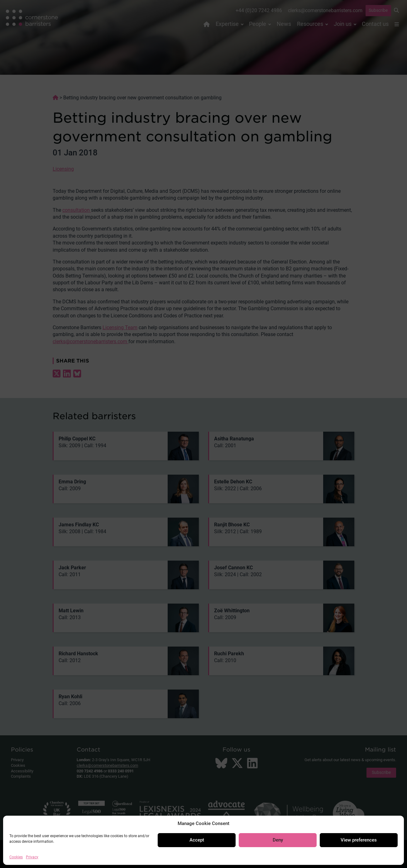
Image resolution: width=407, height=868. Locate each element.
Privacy (32, 857)
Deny (278, 840)
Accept (197, 840)
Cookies (16, 857)
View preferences (359, 840)
